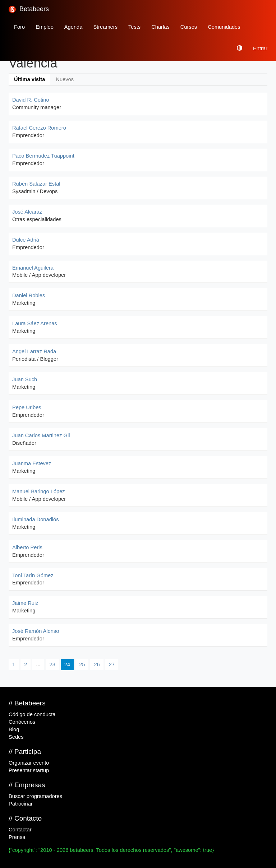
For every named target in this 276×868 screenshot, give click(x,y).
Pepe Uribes (27, 407)
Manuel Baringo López (39, 491)
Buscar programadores (35, 796)
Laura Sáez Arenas (35, 323)
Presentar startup (29, 770)
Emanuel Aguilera (33, 268)
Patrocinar (21, 804)
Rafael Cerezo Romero (39, 128)
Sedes (16, 737)
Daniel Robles (29, 295)
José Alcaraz (27, 212)
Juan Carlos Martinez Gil (41, 435)
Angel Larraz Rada (34, 351)
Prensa (17, 837)
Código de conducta (32, 714)
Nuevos (65, 79)
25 (82, 664)
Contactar (20, 830)
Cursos (189, 27)
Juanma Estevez (32, 463)
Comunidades (224, 27)
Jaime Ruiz (25, 603)
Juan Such (25, 379)
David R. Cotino (31, 100)
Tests (134, 27)
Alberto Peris (27, 547)
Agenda (73, 27)
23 (52, 664)
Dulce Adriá (26, 240)
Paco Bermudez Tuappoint (43, 156)
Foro (19, 27)
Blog (14, 729)
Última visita (29, 79)
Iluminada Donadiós (36, 519)
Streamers (105, 27)
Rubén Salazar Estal (36, 184)
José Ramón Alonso (36, 631)
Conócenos (22, 722)
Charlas (160, 27)
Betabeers (29, 9)
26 (97, 664)
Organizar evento (29, 763)
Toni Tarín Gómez (33, 575)
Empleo (45, 27)
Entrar (260, 48)
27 (112, 664)
